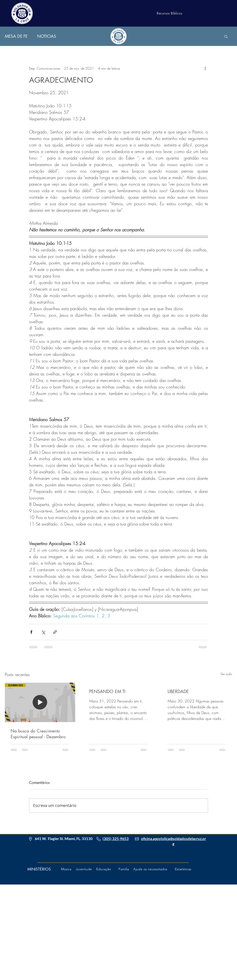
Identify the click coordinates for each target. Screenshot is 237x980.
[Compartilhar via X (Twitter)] (43, 632)
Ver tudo (226, 674)
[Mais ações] (205, 68)
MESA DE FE (16, 36)
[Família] (124, 869)
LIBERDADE (178, 691)
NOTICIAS (47, 36)
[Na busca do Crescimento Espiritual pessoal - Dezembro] (40, 702)
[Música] (66, 869)
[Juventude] (84, 869)
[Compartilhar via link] (55, 632)
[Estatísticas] (183, 869)
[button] (226, 36)
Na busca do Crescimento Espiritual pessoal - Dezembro (38, 734)
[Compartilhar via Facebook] (31, 632)
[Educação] (104, 869)
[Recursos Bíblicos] (170, 13)
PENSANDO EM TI (107, 691)
